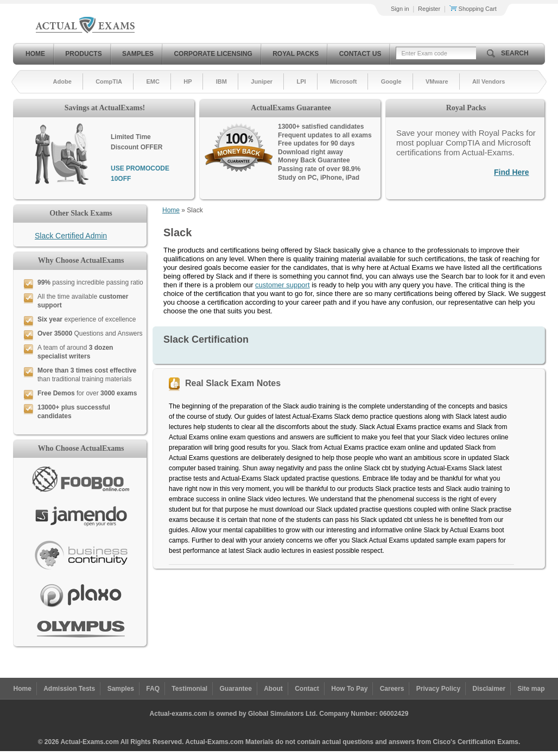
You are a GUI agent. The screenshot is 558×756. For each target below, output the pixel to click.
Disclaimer (489, 689)
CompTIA (109, 81)
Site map (531, 689)
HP (188, 81)
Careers (392, 689)
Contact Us (360, 54)
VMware (437, 81)
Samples (138, 54)
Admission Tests (69, 689)
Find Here (512, 172)
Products (83, 54)
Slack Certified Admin (71, 236)
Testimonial (189, 689)
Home (35, 54)
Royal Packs (296, 54)
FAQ (153, 689)
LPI (301, 81)
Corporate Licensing (213, 54)
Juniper (262, 81)
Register (429, 9)
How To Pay (349, 689)
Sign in (400, 9)
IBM (221, 81)
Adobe (62, 81)
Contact (307, 689)
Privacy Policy (438, 689)
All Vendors (489, 81)
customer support (282, 285)
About (273, 689)
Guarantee (236, 689)
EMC (153, 81)
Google (391, 81)
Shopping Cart (473, 9)
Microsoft (344, 81)
